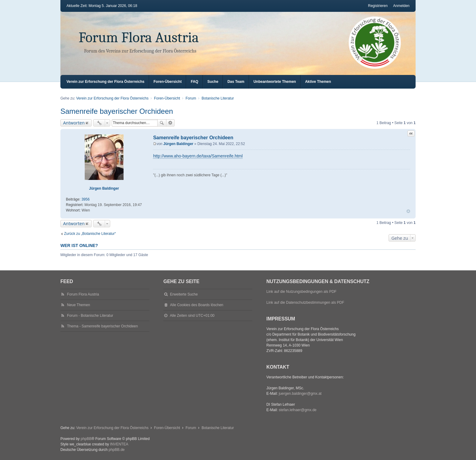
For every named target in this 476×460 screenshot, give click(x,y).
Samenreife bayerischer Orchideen (117, 111)
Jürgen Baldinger (104, 188)
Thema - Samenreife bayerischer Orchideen (102, 326)
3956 (85, 199)
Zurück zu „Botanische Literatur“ (90, 234)
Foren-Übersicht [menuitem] (168, 82)
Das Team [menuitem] (236, 82)
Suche (162, 123)
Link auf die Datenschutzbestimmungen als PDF (305, 303)
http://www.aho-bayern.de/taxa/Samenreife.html (198, 156)
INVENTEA (119, 444)
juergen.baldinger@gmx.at (300, 394)
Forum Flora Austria (139, 37)
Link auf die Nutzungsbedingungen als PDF (302, 292)
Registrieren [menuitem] (378, 6)
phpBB (86, 439)
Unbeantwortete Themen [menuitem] (275, 82)
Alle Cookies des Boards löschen (197, 305)
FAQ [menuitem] (194, 82)
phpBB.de (117, 450)
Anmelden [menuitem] (401, 6)
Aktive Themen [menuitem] (318, 82)
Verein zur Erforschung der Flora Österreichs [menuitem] (105, 82)
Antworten (74, 123)
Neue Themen (79, 305)
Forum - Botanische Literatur (90, 316)
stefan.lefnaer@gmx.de (297, 410)
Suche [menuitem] (213, 82)
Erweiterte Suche (170, 123)
